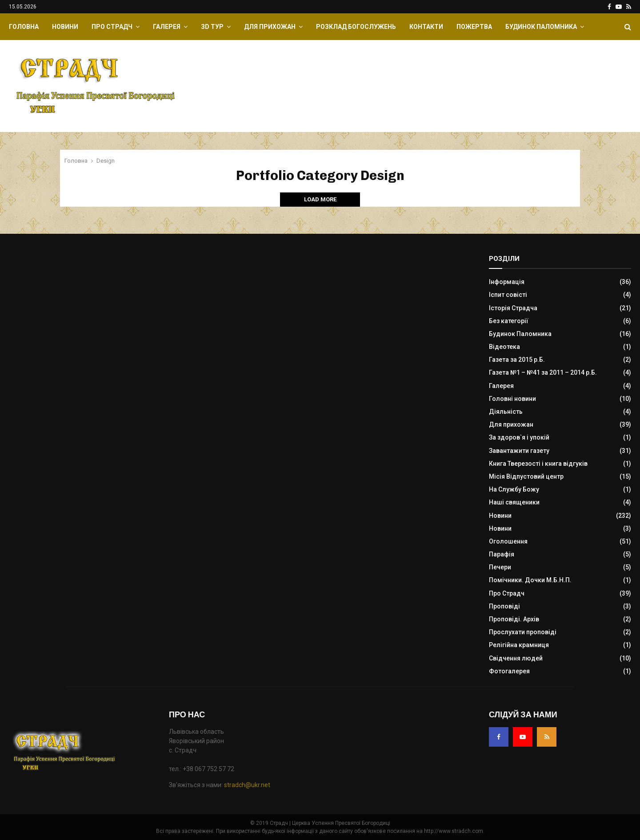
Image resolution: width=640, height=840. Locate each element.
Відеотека (504, 347)
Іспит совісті (508, 295)
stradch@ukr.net (247, 785)
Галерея (167, 27)
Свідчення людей (516, 658)
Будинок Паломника (541, 27)
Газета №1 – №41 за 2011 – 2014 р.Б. (543, 372)
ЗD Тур (212, 27)
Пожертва (474, 27)
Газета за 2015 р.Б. (517, 360)
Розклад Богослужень (356, 27)
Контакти (426, 27)
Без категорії (509, 321)
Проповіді (504, 606)
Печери (500, 567)
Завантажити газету (519, 451)
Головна (24, 27)
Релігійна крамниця (519, 645)
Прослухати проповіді (523, 632)
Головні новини (512, 399)
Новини (65, 27)
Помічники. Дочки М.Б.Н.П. (530, 580)
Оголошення (508, 541)
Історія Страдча (513, 308)
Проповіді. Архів (514, 619)
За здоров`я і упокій (519, 437)
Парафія (502, 554)
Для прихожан (270, 27)
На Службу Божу (514, 489)
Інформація (507, 282)
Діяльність (506, 412)
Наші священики (514, 502)
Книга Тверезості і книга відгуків (538, 464)
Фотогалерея (509, 671)
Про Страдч (112, 27)
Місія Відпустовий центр (526, 476)
